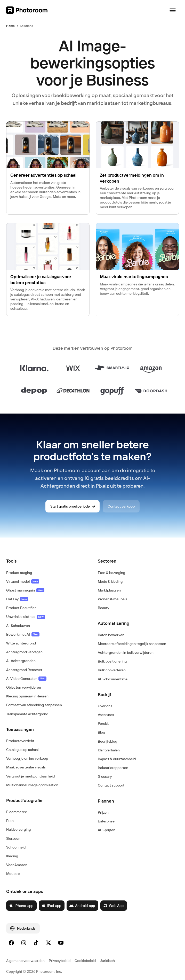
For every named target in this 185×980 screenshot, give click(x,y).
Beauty (103, 608)
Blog (101, 732)
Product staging (19, 573)
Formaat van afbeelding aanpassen (34, 705)
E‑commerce (17, 812)
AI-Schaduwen (18, 626)
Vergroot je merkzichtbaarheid (30, 776)
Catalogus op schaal (22, 750)
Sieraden (13, 838)
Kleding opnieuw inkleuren (27, 696)
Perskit (103, 724)
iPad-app (51, 906)
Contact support (111, 785)
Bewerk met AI (23, 634)
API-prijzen (107, 830)
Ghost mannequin (25, 590)
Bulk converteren (112, 670)
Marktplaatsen (109, 590)
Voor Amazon (17, 865)
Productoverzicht (20, 741)
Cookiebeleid (85, 961)
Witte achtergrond (21, 643)
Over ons (105, 706)
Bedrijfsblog (107, 741)
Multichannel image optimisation (32, 785)
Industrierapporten (113, 768)
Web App (113, 906)
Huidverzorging (18, 829)
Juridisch (107, 961)
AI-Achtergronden (21, 661)
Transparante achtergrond (27, 714)
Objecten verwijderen (24, 687)
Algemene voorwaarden (25, 961)
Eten (10, 821)
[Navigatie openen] (173, 10)
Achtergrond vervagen (24, 652)
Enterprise (106, 821)
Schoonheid (16, 847)
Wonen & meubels (112, 599)
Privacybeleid (60, 961)
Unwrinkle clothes (26, 617)
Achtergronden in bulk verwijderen (126, 652)
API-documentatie (113, 679)
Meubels (13, 874)
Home (10, 26)
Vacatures (106, 715)
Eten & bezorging (111, 573)
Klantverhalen (109, 750)
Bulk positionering (112, 661)
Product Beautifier (21, 608)
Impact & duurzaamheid (117, 759)
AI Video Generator (26, 679)
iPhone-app (21, 906)
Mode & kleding (110, 581)
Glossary (105, 776)
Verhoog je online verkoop (27, 758)
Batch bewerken (111, 635)
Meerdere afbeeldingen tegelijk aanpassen (132, 644)
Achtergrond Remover (24, 670)
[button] (47, 561)
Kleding (12, 856)
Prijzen (103, 812)
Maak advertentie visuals (26, 767)
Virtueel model (23, 581)
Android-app (82, 906)
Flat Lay (17, 599)
